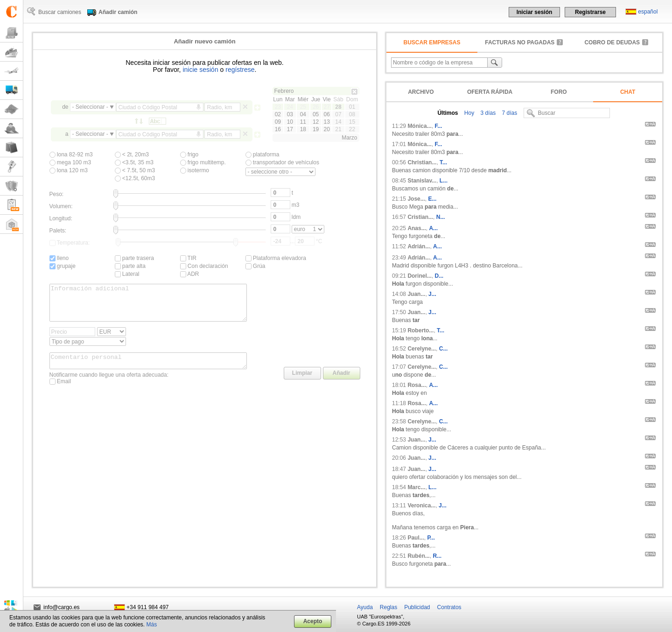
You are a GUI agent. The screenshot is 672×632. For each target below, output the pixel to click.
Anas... (416, 228)
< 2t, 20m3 (132, 154)
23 (278, 107)
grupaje (63, 266)
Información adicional (148, 306)
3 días (487, 113)
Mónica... (419, 126)
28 (338, 107)
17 (290, 129)
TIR (188, 258)
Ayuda (365, 607)
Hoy (468, 113)
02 (278, 114)
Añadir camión (118, 12)
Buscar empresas (432, 42)
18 (303, 129)
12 (316, 122)
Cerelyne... (422, 349)
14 (338, 122)
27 (326, 107)
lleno (59, 258)
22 (352, 129)
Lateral (127, 274)
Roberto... (420, 330)
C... (444, 349)
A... (433, 228)
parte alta (130, 266)
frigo (189, 154)
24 (290, 107)
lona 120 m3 (69, 170)
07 (338, 114)
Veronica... (421, 506)
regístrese (240, 70)
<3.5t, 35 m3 (134, 162)
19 (316, 129)
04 (303, 114)
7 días (509, 113)
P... (431, 538)
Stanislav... (422, 181)
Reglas (388, 607)
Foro (559, 92)
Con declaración (204, 266)
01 (352, 107)
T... (443, 162)
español (648, 12)
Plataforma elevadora (276, 258)
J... (432, 294)
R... (437, 556)
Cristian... (420, 217)
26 (316, 107)
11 (303, 122)
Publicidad (417, 607)
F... (438, 126)
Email (60, 391)
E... (432, 199)
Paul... (416, 538)
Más (152, 625)
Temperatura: (70, 243)
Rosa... (416, 385)
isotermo (195, 170)
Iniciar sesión (535, 12)
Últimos (448, 113)
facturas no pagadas (520, 42)
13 (326, 122)
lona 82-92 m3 (71, 154)
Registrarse (590, 12)
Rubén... (418, 556)
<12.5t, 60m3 (135, 178)
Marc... (416, 487)
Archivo (421, 92)
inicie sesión (200, 70)
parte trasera (134, 258)
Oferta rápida (490, 92)
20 (326, 129)
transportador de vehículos (282, 162)
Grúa (255, 266)
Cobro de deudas (612, 42)
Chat (628, 92)
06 (326, 114)
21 (338, 129)
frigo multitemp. (203, 162)
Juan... (416, 294)
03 (290, 114)
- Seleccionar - (90, 107)
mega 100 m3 (70, 162)
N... (441, 217)
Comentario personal (148, 369)
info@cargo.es (62, 607)
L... (444, 181)
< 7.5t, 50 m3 (135, 170)
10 (290, 122)
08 (352, 114)
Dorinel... (419, 276)
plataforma (262, 154)
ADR (190, 274)
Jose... (416, 199)
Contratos (449, 607)
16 (278, 129)
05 (316, 114)
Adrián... (419, 246)
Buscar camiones (60, 12)
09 (278, 122)
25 (303, 107)
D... (439, 276)
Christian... (422, 162)
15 (352, 122)
